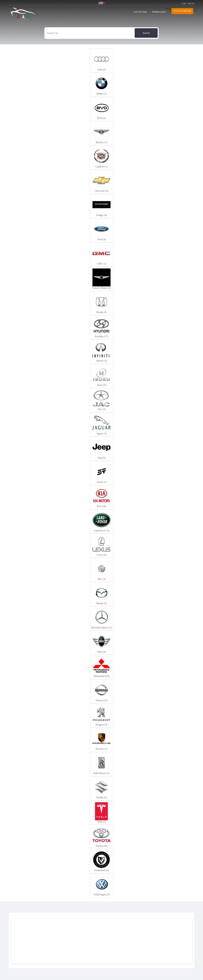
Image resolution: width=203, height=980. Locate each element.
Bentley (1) (101, 142)
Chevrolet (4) (101, 191)
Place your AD (182, 11)
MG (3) (101, 579)
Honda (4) (101, 312)
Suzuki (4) (101, 797)
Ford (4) (102, 239)
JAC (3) (101, 409)
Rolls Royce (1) (101, 773)
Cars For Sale (140, 12)
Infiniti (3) (101, 361)
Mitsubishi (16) (101, 676)
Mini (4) (101, 652)
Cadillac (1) (101, 167)
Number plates (159, 12)
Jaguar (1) (101, 433)
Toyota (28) (102, 846)
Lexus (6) (101, 555)
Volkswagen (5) (102, 894)
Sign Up (191, 3)
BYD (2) (101, 118)
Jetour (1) (101, 482)
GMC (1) (101, 264)
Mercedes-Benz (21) (101, 628)
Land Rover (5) (102, 531)
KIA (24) (101, 506)
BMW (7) (101, 94)
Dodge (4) (101, 215)
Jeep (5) (101, 458)
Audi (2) (102, 70)
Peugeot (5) (101, 725)
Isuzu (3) (101, 385)
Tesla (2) (101, 822)
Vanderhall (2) (101, 870)
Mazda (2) (101, 603)
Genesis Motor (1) (101, 288)
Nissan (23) (101, 700)
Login (184, 3)
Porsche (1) (101, 749)
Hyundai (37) (101, 336)
